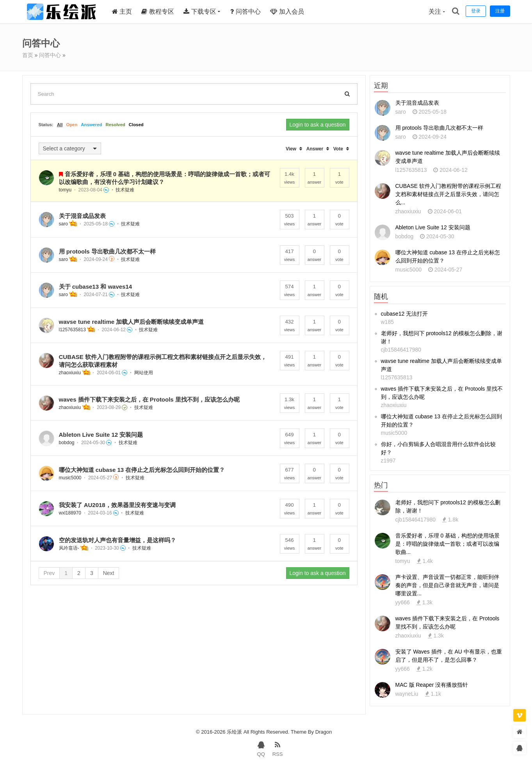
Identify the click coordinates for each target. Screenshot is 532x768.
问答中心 (245, 12)
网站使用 (144, 373)
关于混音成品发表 (82, 216)
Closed (136, 125)
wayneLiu (407, 694)
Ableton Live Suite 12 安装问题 (101, 435)
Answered (91, 125)
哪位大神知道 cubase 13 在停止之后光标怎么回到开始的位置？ (142, 470)
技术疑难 (125, 190)
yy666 (403, 602)
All (60, 125)
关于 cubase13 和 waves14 (96, 287)
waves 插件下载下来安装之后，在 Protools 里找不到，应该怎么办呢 (149, 399)
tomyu (65, 190)
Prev (49, 573)
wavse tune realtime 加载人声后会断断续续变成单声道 (132, 322)
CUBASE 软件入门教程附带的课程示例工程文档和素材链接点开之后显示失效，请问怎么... (448, 194)
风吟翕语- (69, 548)
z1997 (388, 461)
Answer (315, 149)
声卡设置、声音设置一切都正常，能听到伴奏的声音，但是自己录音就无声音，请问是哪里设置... (447, 585)
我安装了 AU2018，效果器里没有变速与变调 (117, 505)
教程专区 (157, 12)
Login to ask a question (318, 125)
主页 (122, 12)
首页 (28, 55)
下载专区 (200, 12)
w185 (387, 322)
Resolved (115, 125)
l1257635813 (72, 330)
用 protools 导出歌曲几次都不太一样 (107, 251)
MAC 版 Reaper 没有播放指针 (432, 685)
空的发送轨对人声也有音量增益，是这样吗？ (117, 540)
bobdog (67, 443)
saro (63, 224)
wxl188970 (70, 513)
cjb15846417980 (401, 350)
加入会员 (287, 12)
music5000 (70, 478)
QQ (261, 748)
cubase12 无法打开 (405, 314)
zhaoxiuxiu (70, 373)
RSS (278, 748)
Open (72, 125)
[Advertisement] (194, 655)
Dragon (324, 732)
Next (109, 573)
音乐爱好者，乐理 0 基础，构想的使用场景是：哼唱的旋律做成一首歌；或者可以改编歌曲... (448, 544)
